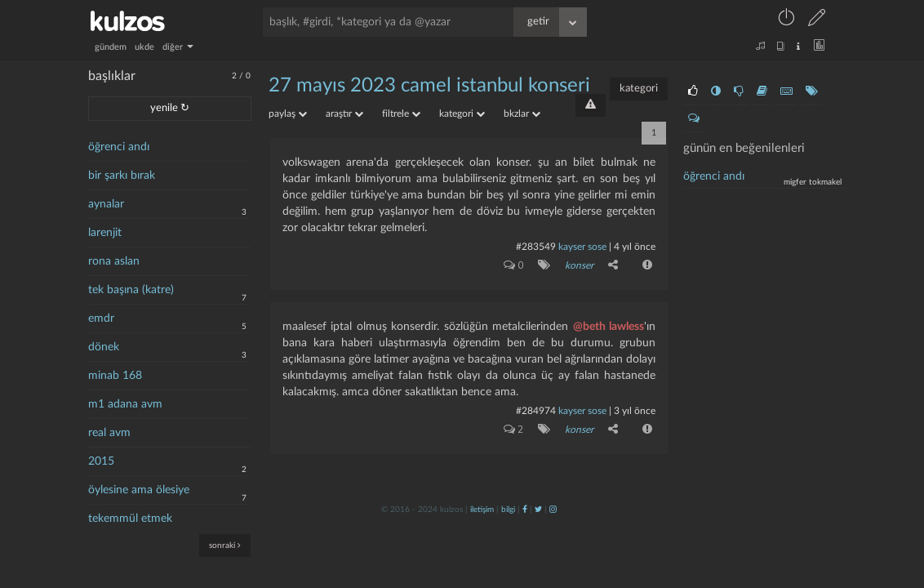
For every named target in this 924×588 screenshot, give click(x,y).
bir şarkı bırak (122, 176)
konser (579, 265)
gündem (111, 47)
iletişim (482, 510)
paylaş (288, 114)
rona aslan (114, 261)
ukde (144, 47)
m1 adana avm (125, 404)
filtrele (401, 114)
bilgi (508, 510)
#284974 (536, 411)
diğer (178, 47)
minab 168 (115, 376)
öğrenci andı (119, 147)
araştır (344, 114)
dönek (104, 347)
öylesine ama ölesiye (139, 490)
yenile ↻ (170, 108)
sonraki (225, 545)
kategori (639, 89)
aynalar (106, 204)
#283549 (536, 247)
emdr (101, 318)
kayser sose (582, 247)
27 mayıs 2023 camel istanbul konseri (429, 86)
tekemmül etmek (130, 519)
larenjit (105, 233)
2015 (101, 461)
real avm (109, 433)
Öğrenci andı (714, 176)
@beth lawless (609, 327)
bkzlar (522, 114)
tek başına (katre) (131, 290)
